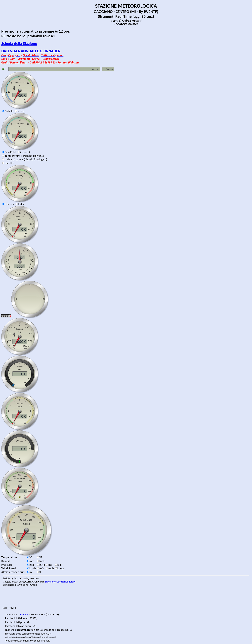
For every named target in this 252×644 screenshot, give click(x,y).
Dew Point (10, 152)
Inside (21, 111)
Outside (9, 111)
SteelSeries (51, 582)
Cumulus (23, 615)
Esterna (9, 204)
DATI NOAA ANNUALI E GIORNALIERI (31, 51)
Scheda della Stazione (19, 43)
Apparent (25, 152)
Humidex (10, 163)
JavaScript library (66, 582)
